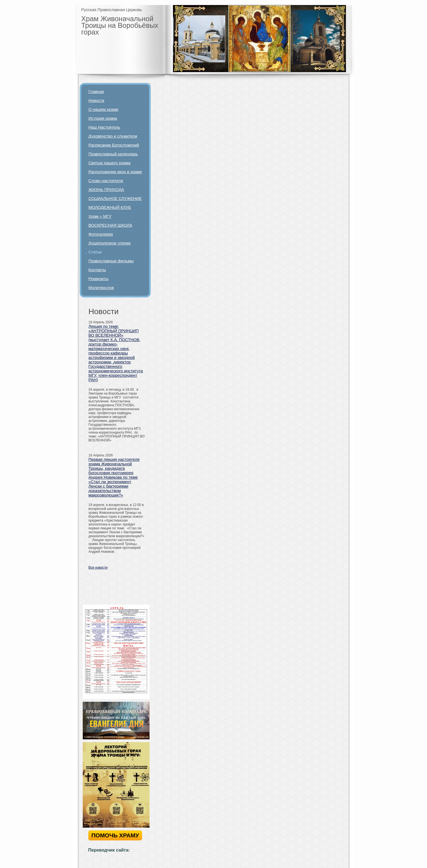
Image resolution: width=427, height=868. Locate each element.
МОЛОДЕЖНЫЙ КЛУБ (110, 207)
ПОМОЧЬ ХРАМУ (115, 835)
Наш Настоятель (104, 127)
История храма (103, 118)
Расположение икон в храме (115, 172)
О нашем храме (104, 109)
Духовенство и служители (113, 136)
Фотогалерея (101, 234)
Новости (97, 101)
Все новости (98, 568)
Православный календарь (113, 154)
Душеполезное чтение (110, 243)
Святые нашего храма (110, 163)
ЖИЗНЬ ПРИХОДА (106, 190)
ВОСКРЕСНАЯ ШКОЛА (110, 225)
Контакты (97, 270)
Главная (96, 92)
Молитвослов (101, 288)
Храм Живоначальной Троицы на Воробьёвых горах (120, 25)
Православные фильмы (111, 261)
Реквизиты (99, 279)
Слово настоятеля (106, 181)
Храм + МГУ (100, 216)
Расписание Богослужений (114, 145)
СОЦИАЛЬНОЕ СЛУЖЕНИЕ (115, 199)
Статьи (95, 252)
